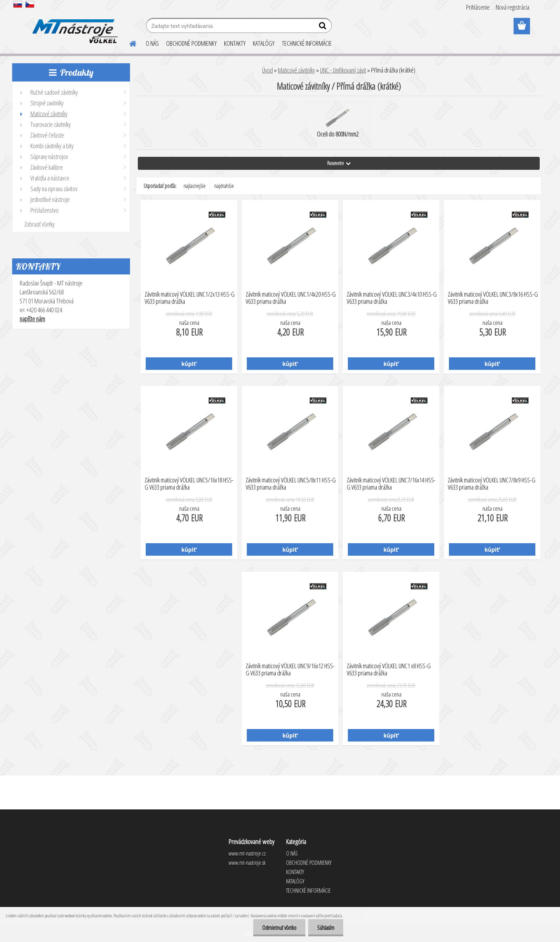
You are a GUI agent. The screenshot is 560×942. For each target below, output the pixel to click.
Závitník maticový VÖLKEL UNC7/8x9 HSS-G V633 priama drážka (492, 484)
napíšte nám (32, 319)
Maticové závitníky (296, 70)
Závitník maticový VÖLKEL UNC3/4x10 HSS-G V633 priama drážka (392, 298)
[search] (323, 27)
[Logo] (74, 26)
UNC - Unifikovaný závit (343, 70)
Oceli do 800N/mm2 (338, 123)
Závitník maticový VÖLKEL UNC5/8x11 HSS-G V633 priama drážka (291, 484)
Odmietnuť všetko (279, 928)
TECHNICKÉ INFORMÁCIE (307, 43)
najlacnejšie (195, 186)
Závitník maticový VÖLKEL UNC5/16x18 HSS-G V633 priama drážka (189, 484)
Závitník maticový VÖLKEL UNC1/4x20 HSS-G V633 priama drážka (291, 298)
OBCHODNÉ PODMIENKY (191, 43)
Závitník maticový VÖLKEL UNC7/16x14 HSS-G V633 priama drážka (391, 484)
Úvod (267, 70)
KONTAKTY (235, 43)
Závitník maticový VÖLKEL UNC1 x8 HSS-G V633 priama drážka (389, 670)
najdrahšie (224, 186)
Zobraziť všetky (39, 224)
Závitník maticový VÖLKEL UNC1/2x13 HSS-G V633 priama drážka (190, 298)
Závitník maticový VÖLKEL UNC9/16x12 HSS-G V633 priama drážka (290, 670)
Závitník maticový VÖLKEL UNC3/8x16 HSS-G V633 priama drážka (493, 298)
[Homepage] (129, 43)
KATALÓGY (264, 43)
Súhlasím (326, 928)
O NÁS (152, 43)
